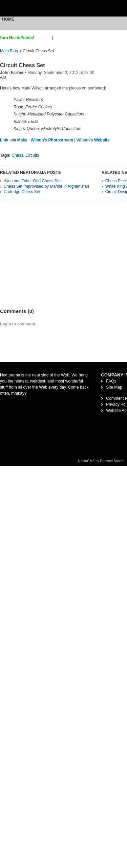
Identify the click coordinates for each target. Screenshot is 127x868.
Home (8, 19)
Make (22, 140)
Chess (17, 155)
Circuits (32, 155)
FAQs (111, 381)
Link (4, 140)
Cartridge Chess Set (22, 192)
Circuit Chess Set (22, 65)
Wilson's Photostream (52, 140)
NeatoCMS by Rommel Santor (101, 461)
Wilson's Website (93, 140)
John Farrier (12, 73)
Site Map (114, 387)
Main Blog (9, 51)
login (58, 38)
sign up (44, 38)
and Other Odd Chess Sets (33, 181)
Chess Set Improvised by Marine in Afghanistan (46, 186)
